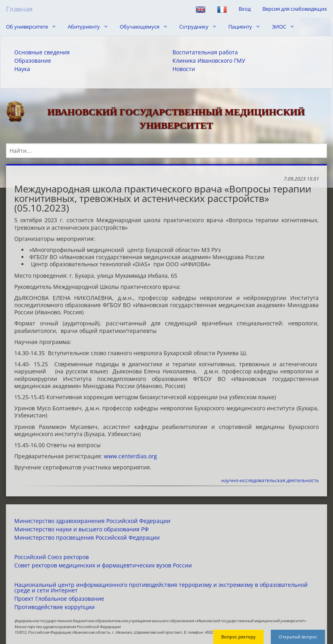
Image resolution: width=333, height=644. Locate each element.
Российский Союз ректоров (52, 557)
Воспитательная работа (205, 52)
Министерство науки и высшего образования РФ (81, 529)
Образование (33, 61)
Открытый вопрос (298, 637)
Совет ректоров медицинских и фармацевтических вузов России (103, 565)
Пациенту (240, 27)
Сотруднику (194, 27)
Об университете (27, 27)
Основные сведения (42, 52)
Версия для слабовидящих (295, 9)
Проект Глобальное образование (59, 599)
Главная (19, 9)
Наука (22, 69)
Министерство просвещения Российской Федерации (87, 538)
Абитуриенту (84, 27)
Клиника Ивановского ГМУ (209, 61)
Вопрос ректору (238, 637)
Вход (245, 9)
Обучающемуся (140, 27)
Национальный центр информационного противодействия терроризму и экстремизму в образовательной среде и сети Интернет (161, 588)
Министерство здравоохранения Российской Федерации (92, 521)
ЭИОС (279, 27)
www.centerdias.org (130, 456)
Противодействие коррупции (55, 607)
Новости (184, 69)
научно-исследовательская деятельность (270, 480)
